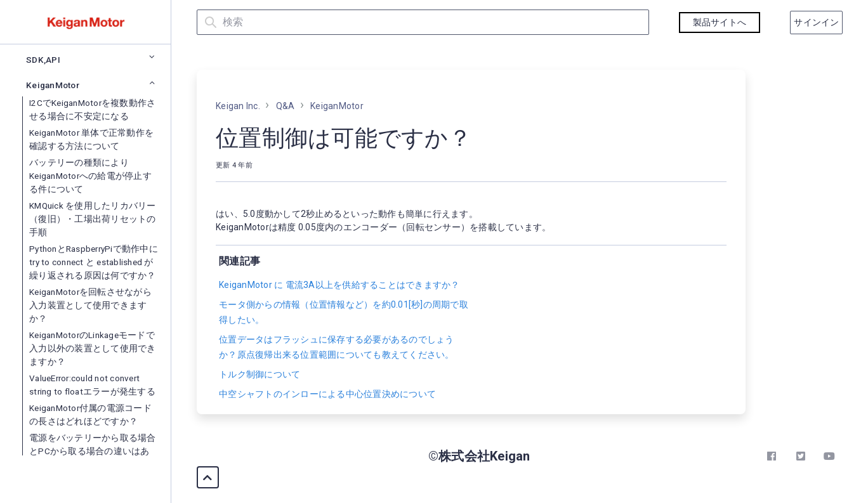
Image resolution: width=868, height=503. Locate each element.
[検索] (423, 22)
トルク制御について (260, 374)
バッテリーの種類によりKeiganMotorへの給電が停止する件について (90, 395)
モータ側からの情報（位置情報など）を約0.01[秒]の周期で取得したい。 (344, 312)
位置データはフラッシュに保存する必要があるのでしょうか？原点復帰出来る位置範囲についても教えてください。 (337, 347)
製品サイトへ (720, 22)
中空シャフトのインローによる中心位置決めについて (327, 394)
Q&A (32, 248)
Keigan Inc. (238, 106)
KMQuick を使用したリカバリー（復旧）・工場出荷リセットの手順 (93, 438)
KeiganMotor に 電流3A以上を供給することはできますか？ (339, 285)
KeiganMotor (337, 106)
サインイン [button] (816, 22)
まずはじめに (49, 81)
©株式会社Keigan (479, 456)
